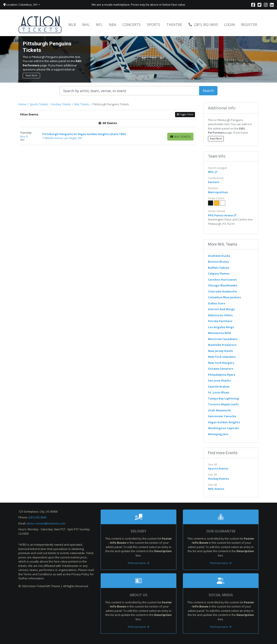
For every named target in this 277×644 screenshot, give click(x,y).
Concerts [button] (132, 25)
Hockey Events (218, 479)
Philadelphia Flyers (222, 375)
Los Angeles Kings (221, 327)
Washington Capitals (223, 428)
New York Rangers (221, 363)
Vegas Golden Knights (224, 422)
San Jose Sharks (219, 380)
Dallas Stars (217, 303)
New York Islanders (222, 357)
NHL (213, 172)
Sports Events (218, 468)
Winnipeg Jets (218, 434)
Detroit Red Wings (221, 309)
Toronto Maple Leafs (223, 404)
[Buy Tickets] (180, 137)
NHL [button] (86, 25)
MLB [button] (72, 25)
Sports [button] (154, 25)
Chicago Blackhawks (223, 285)
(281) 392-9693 (203, 25)
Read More (31, 75)
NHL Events (216, 489)
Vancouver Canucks (222, 416)
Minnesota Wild (219, 333)
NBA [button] (113, 25)
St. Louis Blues (219, 392)
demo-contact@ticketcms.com (46, 523)
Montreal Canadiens (223, 339)
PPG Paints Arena (222, 215)
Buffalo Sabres (219, 268)
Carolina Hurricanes (222, 280)
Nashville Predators (222, 345)
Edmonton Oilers (220, 315)
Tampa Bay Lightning (223, 398)
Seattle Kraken (219, 387)
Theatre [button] (174, 25)
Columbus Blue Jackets (224, 297)
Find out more (139, 563)
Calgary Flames (219, 273)
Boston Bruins (218, 262)
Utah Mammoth (219, 410)
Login (229, 25)
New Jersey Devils (220, 351)
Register (249, 25)
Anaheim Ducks (219, 256)
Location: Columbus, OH (21, 5)
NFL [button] (99, 25)
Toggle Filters (185, 114)
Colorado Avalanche (222, 291)
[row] (108, 136)
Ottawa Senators (221, 369)
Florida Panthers (220, 321)
